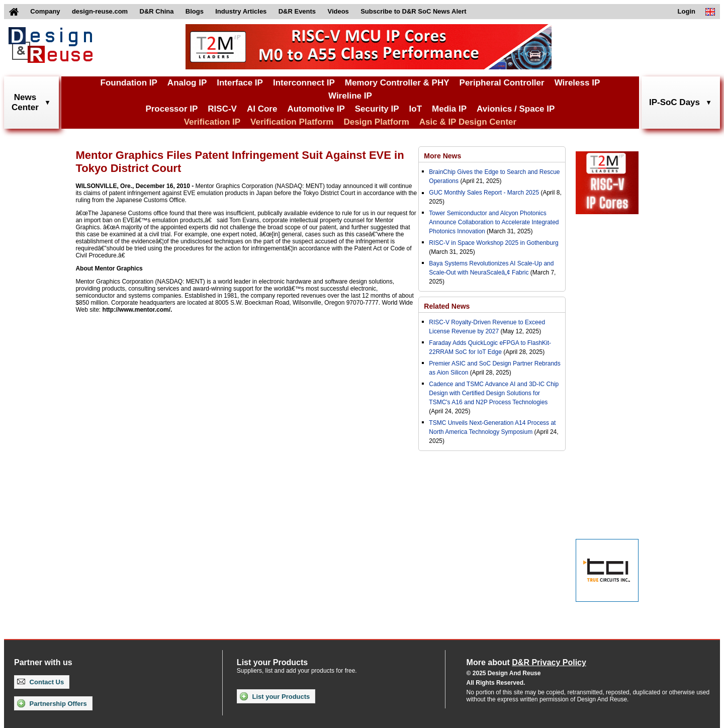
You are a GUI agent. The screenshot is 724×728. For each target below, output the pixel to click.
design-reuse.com (100, 11)
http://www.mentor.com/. (138, 310)
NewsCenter (25, 102)
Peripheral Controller (502, 83)
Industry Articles (241, 11)
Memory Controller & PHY (397, 83)
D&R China (157, 11)
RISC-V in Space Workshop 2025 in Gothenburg (493, 243)
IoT (416, 109)
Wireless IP (577, 83)
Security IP (377, 109)
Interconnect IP (304, 83)
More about (526, 662)
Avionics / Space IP (516, 109)
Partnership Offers (52, 703)
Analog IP (187, 83)
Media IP (449, 109)
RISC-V (222, 109)
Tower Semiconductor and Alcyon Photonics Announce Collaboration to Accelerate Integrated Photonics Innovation (494, 222)
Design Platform (376, 122)
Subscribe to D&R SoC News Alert (413, 11)
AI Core (262, 109)
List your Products (275, 696)
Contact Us (40, 682)
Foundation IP (129, 83)
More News (442, 156)
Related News (447, 306)
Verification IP (212, 122)
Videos (338, 11)
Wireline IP (350, 96)
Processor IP (171, 109)
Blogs (195, 11)
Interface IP (240, 83)
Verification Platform (292, 122)
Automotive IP (316, 109)
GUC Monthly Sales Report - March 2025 (484, 193)
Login (687, 11)
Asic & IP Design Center (468, 122)
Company (45, 11)
